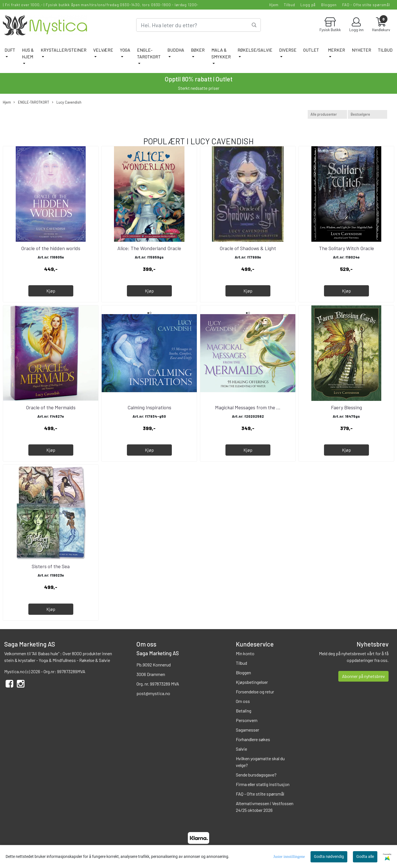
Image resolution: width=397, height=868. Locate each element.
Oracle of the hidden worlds (51, 248)
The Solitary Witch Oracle (346, 248)
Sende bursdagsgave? (256, 775)
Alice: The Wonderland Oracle (149, 248)
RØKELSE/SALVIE (255, 50)
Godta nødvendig (329, 856)
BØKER (198, 50)
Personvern (247, 720)
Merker (336, 50)
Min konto (245, 653)
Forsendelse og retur (255, 692)
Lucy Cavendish (67, 102)
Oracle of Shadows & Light (248, 248)
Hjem (274, 5)
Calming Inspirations (149, 407)
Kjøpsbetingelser (252, 682)
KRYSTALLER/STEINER (64, 50)
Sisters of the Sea (51, 566)
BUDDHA (176, 50)
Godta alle (365, 856)
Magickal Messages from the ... (248, 407)
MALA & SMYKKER (221, 53)
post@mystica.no (153, 693)
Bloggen (329, 5)
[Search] (199, 25)
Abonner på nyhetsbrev (363, 676)
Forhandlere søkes (253, 739)
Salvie (241, 749)
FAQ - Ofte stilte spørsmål (366, 5)
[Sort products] (368, 114)
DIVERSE (288, 50)
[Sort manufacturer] (327, 114)
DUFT (10, 50)
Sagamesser (247, 730)
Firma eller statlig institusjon (263, 784)
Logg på (308, 5)
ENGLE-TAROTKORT (149, 53)
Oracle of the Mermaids (51, 407)
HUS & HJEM (28, 53)
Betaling (244, 711)
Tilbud (289, 5)
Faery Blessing (346, 407)
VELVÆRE (103, 50)
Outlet (311, 50)
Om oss (243, 701)
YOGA (125, 50)
